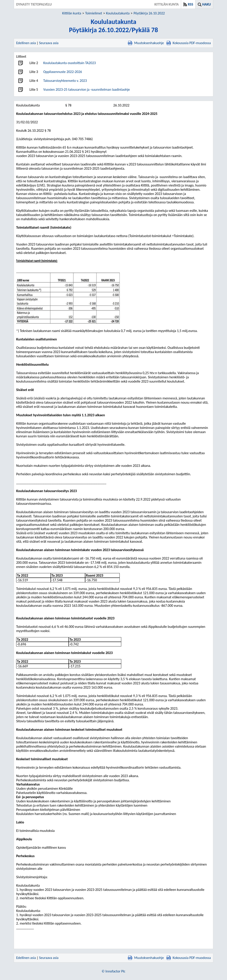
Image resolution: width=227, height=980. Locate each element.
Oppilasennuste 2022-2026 (63, 72)
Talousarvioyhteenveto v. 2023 (65, 81)
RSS (190, 4)
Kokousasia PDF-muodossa (189, 43)
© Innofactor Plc (114, 971)
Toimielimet (94, 13)
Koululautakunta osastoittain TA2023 (69, 63)
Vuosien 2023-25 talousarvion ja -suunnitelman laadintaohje (87, 89)
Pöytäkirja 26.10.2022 (149, 13)
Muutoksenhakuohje (146, 43)
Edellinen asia (26, 43)
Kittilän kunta (72, 13)
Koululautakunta (118, 13)
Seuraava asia (49, 43)
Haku (206, 4)
